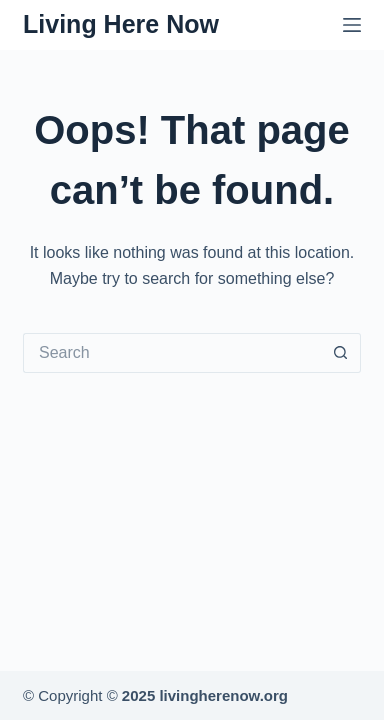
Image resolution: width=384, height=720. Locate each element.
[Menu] (352, 25)
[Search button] (341, 353)
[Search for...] (172, 353)
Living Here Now (121, 24)
